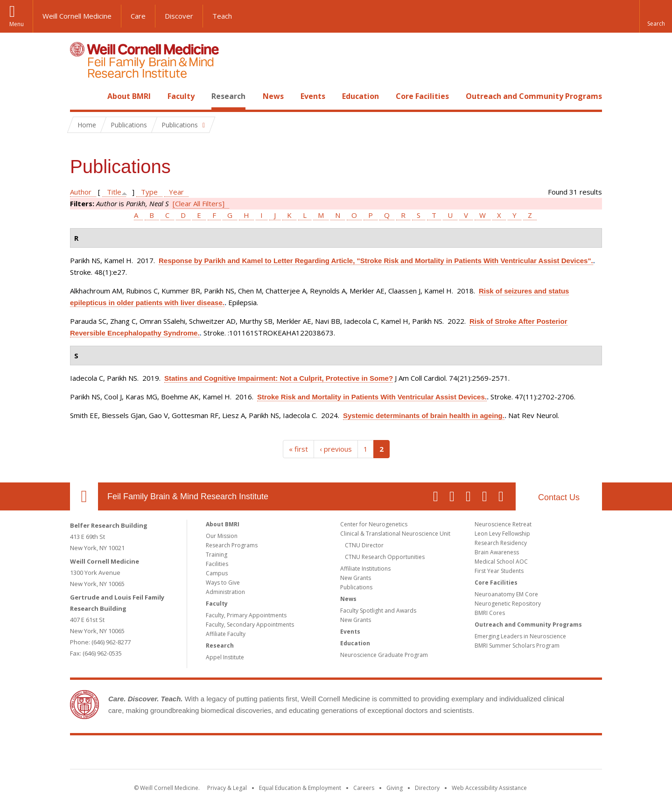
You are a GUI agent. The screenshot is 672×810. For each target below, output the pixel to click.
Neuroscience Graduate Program (384, 655)
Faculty (181, 96)
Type (149, 192)
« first (298, 449)
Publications (356, 587)
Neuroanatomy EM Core (506, 594)
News (273, 96)
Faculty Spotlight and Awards (378, 611)
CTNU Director (364, 545)
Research (228, 96)
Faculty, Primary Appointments (246, 615)
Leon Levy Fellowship (502, 534)
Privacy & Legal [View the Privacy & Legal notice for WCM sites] (227, 788)
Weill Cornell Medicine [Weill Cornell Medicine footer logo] (268, 754)
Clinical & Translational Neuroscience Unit (395, 534)
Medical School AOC (501, 562)
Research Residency (501, 543)
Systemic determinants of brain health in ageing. (424, 415)
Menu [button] (17, 24)
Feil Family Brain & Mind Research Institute (188, 496)
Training (217, 555)
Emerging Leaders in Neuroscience (520, 636)
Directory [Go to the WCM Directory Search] (427, 788)
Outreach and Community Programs (534, 96)
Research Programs (232, 545)
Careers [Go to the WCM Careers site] (364, 788)
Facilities (217, 564)
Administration (225, 592)
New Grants (356, 578)
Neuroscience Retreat (503, 524)
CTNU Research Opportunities (385, 557)
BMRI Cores (490, 613)
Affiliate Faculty (226, 634)
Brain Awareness (497, 552)
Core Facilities (422, 96)
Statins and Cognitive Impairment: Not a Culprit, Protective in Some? (279, 378)
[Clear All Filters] (199, 203)
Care (138, 16)
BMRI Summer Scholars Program (517, 646)
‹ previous (336, 449)
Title (114, 192)
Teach (222, 16)
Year (176, 192)
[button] (656, 16)
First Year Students (499, 571)
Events (313, 96)
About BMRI (129, 96)
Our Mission (222, 536)
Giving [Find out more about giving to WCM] (395, 788)
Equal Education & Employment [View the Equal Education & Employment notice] (300, 788)
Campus (217, 573)
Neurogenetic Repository (508, 604)
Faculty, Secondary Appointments (250, 625)
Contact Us (559, 497)
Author (81, 192)
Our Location (84, 496)
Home (80, 96)
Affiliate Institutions (365, 569)
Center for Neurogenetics (374, 524)
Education (360, 96)
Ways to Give (223, 583)
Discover (179, 16)
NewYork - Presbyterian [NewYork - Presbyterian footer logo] (414, 754)
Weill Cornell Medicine (77, 16)
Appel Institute (225, 657)
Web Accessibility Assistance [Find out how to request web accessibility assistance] (489, 788)
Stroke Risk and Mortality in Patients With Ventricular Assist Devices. (372, 397)
